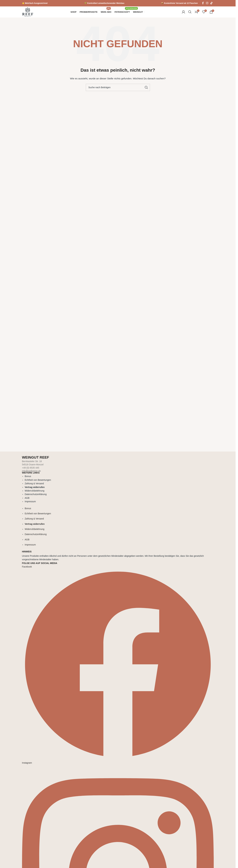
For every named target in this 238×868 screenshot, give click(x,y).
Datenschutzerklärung (36, 498)
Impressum (30, 505)
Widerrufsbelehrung (35, 494)
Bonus (28, 480)
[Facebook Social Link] (203, 3)
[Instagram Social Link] (207, 3)
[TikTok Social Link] (211, 3)
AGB (27, 501)
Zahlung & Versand (34, 487)
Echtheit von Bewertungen (38, 483)
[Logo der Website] (28, 13)
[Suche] (190, 14)
